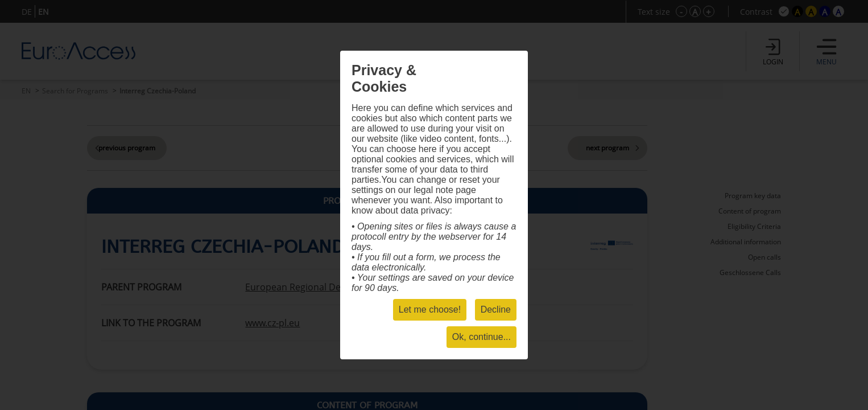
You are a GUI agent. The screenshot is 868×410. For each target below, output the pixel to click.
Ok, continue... (481, 337)
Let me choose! (430, 309)
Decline (496, 309)
